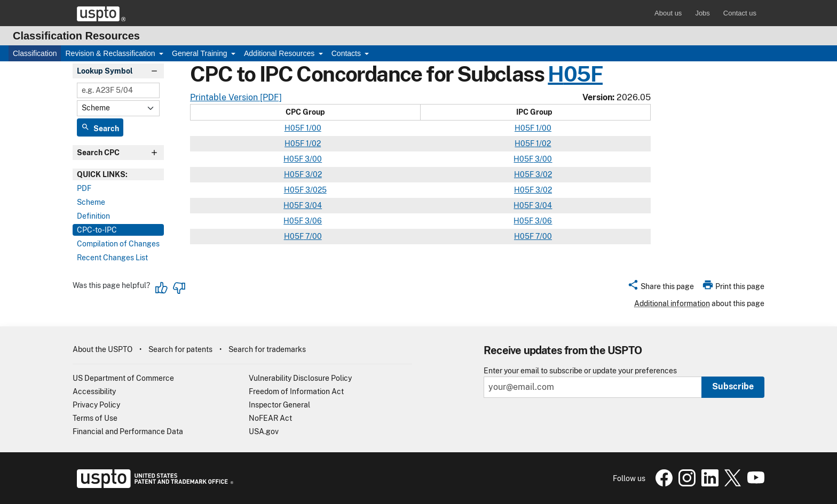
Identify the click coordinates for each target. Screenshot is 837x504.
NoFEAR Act (270, 418)
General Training (200, 53)
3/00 (313, 159)
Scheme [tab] (91, 202)
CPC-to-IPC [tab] (97, 230)
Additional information (672, 303)
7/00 (313, 236)
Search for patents (180, 349)
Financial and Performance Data (128, 431)
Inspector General (279, 405)
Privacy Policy (96, 405)
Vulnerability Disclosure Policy (300, 378)
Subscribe (733, 386)
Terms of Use (95, 418)
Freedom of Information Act (296, 391)
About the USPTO (102, 349)
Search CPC (98, 153)
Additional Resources (280, 53)
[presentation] (118, 174)
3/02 (313, 174)
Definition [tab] (93, 216)
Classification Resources (76, 36)
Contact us (740, 13)
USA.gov (264, 431)
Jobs (702, 13)
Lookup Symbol (105, 71)
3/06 (313, 221)
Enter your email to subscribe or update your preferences (580, 371)
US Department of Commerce (123, 378)
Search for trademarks (267, 349)
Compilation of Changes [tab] (118, 244)
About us (668, 13)
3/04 (313, 205)
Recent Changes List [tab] (112, 258)
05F (583, 74)
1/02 (313, 143)
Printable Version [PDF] (236, 97)
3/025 (315, 190)
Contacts (347, 53)
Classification (35, 53)
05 (525, 128)
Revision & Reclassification (111, 53)
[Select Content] (118, 108)
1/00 (313, 128)
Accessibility (94, 391)
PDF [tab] (84, 188)
